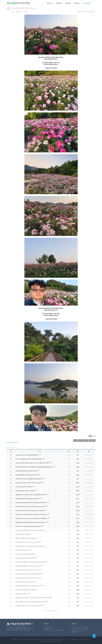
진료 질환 (68, 3)
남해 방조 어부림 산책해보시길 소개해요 (25, 590)
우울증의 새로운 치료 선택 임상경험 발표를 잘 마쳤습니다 (29, 479)
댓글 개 (10, 443)
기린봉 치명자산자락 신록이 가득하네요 (25, 491)
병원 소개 (49, 3)
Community (87, 3)
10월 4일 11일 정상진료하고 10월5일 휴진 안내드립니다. (29, 578)
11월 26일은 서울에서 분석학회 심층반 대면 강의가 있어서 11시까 (31, 546)
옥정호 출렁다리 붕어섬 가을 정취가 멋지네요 (26, 471)
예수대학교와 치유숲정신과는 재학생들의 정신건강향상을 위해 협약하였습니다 (34, 467)
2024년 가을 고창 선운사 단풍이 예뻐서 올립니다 (27, 455)
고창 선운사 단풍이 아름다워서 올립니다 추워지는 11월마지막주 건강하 (32, 463)
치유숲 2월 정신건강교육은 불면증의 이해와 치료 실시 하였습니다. (31, 515)
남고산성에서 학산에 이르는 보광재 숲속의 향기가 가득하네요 (30, 511)
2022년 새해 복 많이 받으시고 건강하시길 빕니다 (27, 570)
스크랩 (87, 12)
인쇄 (83, 12)
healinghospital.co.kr (51, 641)
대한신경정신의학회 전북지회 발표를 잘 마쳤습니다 (27, 499)
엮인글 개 (15, 443)
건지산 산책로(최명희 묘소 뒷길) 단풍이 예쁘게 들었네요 (29, 459)
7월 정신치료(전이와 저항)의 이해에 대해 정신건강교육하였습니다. (31, 503)
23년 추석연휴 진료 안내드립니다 (23, 534)
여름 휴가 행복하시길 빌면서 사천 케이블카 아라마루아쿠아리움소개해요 (32, 598)
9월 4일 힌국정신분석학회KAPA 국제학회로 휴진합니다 (28, 586)
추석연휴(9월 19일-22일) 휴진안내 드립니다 (26, 582)
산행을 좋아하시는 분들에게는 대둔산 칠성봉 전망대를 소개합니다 (31, 495)
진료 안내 (77, 3)
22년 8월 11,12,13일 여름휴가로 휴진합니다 (26, 554)
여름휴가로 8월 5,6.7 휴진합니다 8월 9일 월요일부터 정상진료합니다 (32, 602)
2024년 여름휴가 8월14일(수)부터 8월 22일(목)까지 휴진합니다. (30, 530)
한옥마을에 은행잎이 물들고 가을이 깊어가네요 (26, 475)
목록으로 (92, 440)
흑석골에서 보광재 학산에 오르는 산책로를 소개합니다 (28, 606)
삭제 (86, 440)
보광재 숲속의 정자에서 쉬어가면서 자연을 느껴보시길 (28, 483)
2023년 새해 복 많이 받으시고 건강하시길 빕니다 (27, 542)
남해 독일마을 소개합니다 (21, 594)
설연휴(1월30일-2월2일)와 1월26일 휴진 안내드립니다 (28, 566)
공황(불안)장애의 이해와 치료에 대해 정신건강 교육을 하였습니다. (31, 522)
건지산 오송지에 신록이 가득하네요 (24, 487)
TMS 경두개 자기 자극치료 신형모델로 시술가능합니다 (28, 526)
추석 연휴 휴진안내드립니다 (22, 550)
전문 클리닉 (59, 3)
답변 (81, 440)
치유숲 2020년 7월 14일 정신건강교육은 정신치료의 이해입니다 (30, 507)
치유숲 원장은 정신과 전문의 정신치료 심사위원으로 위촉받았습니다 (31, 518)
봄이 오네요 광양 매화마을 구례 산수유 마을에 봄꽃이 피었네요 (30, 562)
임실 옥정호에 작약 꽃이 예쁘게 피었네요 (25, 558)
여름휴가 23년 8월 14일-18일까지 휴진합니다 (26, 538)
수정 (76, 440)
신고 (80, 12)
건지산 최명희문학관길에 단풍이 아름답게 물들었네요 (28, 574)
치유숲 (69, 455)
